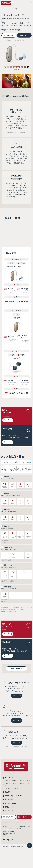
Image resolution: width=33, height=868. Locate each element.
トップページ (11, 9)
